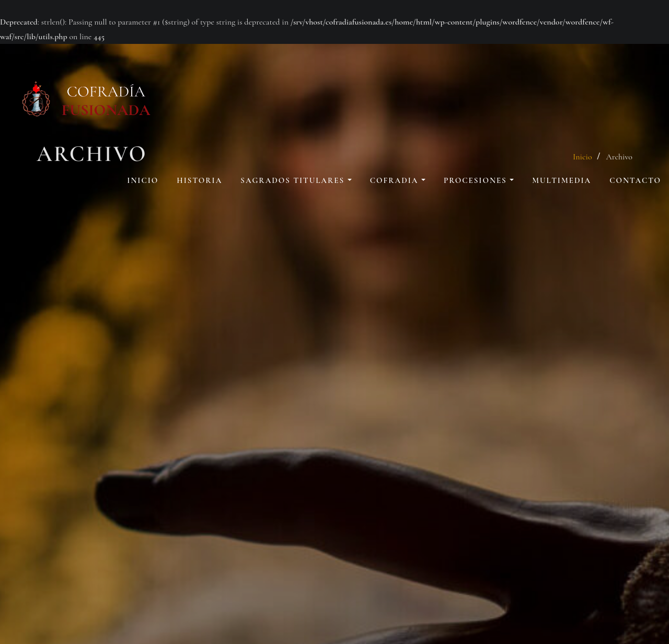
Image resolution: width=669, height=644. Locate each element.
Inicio (143, 180)
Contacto (635, 180)
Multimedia (562, 180)
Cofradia (398, 180)
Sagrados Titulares (296, 180)
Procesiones (479, 180)
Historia (199, 180)
